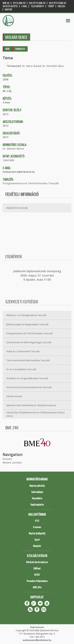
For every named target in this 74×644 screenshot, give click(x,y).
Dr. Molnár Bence (13, 149)
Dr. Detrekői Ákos (53, 66)
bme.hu (6, 3)
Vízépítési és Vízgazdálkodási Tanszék (27, 378)
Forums (7, 459)
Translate (20, 49)
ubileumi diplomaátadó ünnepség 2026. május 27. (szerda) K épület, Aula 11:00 (38, 275)
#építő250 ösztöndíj (17, 208)
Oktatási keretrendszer (37, 562)
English (61, 6)
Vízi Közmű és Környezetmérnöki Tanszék (29, 387)
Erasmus (37, 527)
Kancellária (37, 498)
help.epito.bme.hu (58, 3)
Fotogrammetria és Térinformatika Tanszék (31, 183)
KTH (37, 521)
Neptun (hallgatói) (37, 533)
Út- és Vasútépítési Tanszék (21, 369)
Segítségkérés (37, 504)
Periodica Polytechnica (37, 581)
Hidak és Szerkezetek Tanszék (23, 351)
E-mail (24, 6)
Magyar (8, 9)
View (7, 49)
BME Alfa (37, 587)
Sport (37, 539)
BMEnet (37, 568)
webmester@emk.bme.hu (37, 640)
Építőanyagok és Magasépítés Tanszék (27, 324)
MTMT (37, 575)
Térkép (51, 6)
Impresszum (37, 627)
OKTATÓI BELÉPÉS (10, 6)
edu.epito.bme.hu (37, 3)
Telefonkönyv (37, 6)
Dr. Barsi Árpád (31, 66)
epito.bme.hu (19, 3)
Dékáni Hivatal (14, 396)
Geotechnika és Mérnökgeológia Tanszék (29, 342)
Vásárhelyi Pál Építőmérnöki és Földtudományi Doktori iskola (35, 414)
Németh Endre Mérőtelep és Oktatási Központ (31, 405)
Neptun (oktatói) (37, 486)
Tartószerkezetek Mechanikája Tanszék (28, 360)
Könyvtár (37, 546)
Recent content (12, 463)
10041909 (8, 160)
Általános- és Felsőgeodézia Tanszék (26, 315)
